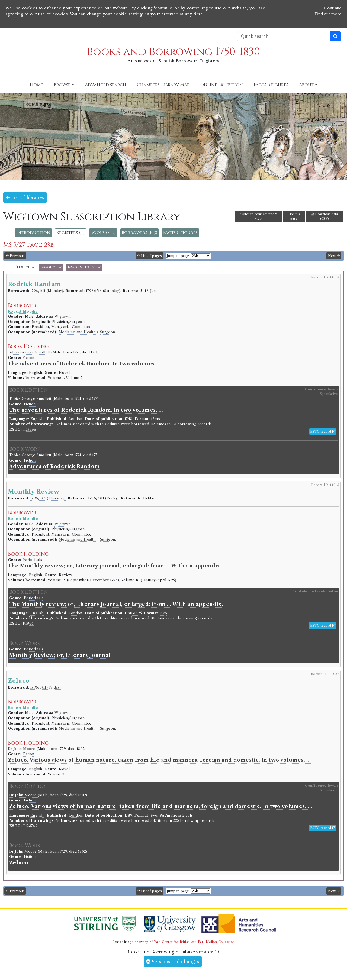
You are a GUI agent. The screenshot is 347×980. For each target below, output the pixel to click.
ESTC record (323, 431)
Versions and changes (173, 962)
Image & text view (84, 267)
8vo (164, 613)
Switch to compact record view (259, 216)
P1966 (28, 623)
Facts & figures (180, 233)
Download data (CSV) (324, 216)
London (75, 419)
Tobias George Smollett (30, 352)
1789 (128, 815)
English (37, 419)
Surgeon (108, 332)
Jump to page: (178, 256)
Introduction (33, 233)
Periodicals (32, 560)
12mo (156, 419)
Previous (15, 256)
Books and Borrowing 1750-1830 (173, 52)
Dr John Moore (22, 749)
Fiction (28, 358)
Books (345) (103, 233)
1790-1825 (133, 613)
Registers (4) (70, 233)
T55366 (29, 429)
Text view (25, 267)
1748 (129, 419)
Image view (51, 267)
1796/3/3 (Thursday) (48, 498)
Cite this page (294, 216)
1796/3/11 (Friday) (46, 687)
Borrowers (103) (139, 233)
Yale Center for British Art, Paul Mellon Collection (194, 942)
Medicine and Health (77, 332)
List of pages (150, 256)
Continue (333, 8)
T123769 (30, 826)
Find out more (328, 14)
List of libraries (25, 197)
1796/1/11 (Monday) (47, 291)
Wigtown (62, 317)
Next (334, 256)
